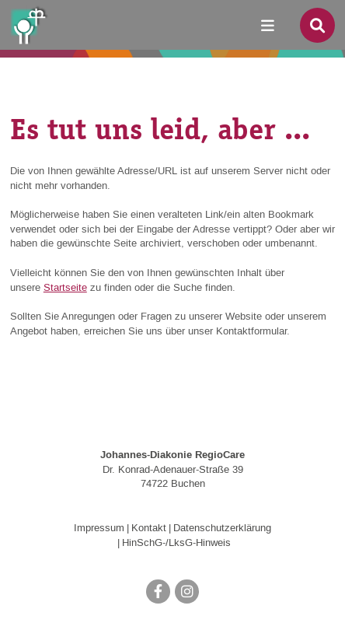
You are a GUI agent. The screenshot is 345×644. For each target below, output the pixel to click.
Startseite (65, 288)
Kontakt (149, 528)
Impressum (99, 528)
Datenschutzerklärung (222, 528)
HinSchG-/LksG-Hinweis (176, 543)
